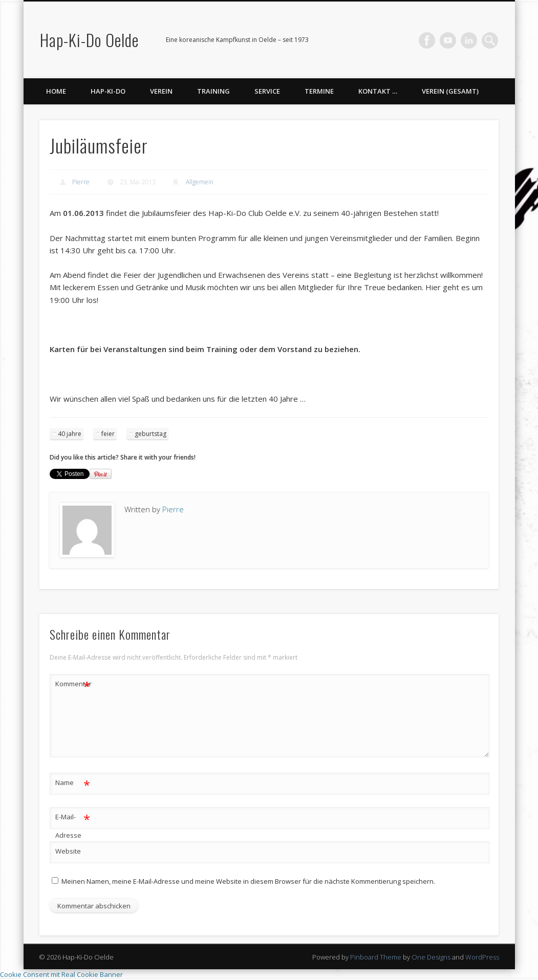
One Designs (431, 957)
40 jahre (70, 434)
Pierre (81, 182)
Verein (161, 91)
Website (68, 851)
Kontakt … (378, 91)
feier (108, 434)
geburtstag (150, 434)
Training (213, 91)
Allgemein (200, 182)
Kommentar (73, 684)
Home (56, 91)
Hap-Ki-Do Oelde (89, 40)
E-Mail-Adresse (73, 824)
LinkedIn (469, 40)
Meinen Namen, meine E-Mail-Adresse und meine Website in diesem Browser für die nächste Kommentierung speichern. (248, 881)
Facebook (427, 40)
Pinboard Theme (376, 957)
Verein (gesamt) (450, 91)
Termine (319, 91)
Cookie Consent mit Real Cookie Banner (61, 974)
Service (267, 91)
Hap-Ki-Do (108, 91)
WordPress (482, 957)
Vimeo (448, 40)
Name (73, 783)
